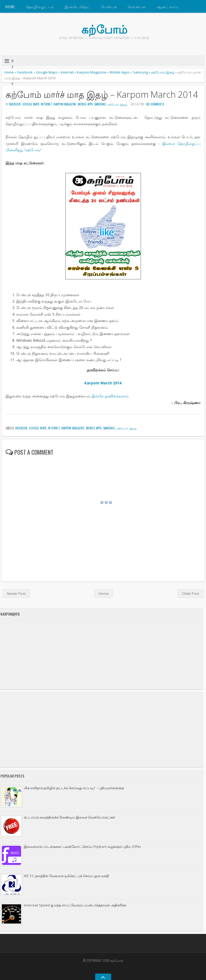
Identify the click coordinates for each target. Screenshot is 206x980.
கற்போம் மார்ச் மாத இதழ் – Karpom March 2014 (102, 94)
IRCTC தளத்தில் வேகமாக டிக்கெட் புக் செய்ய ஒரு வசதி (66, 876)
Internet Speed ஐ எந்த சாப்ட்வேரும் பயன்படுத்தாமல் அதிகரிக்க (75, 905)
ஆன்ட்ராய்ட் (168, 7)
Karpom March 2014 (103, 383)
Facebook (25, 72)
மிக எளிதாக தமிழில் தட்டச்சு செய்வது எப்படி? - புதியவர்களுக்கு (74, 788)
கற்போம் (104, 29)
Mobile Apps (120, 72)
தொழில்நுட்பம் (40, 7)
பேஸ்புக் (109, 7)
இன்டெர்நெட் (78, 7)
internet (67, 72)
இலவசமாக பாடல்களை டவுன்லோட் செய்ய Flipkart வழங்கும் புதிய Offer (82, 847)
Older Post (190, 593)
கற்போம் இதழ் (163, 72)
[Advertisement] (99, 730)
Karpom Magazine (92, 72)
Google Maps (47, 72)
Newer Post (16, 593)
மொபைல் (137, 7)
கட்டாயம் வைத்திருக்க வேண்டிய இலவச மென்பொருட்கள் (69, 817)
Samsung (140, 72)
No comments (155, 104)
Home (10, 7)
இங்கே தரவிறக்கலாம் (110, 396)
